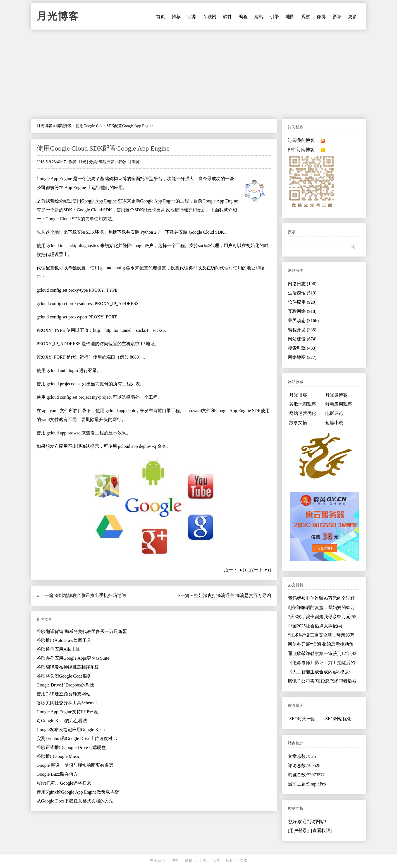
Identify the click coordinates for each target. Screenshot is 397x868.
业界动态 (303, 321)
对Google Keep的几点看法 (62, 721)
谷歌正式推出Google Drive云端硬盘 (71, 747)
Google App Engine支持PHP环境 (67, 712)
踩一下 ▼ (259, 570)
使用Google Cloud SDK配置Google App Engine (103, 148)
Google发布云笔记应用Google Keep (71, 730)
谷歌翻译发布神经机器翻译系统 (68, 667)
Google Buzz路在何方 (57, 774)
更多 (353, 17)
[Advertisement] (198, 74)
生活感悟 (302, 293)
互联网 (210, 17)
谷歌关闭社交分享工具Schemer (67, 703)
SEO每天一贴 (302, 719)
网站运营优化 (303, 413)
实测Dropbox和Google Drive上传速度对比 (77, 738)
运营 (216, 861)
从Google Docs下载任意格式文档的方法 (75, 801)
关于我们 (157, 861)
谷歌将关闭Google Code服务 (64, 676)
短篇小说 (334, 423)
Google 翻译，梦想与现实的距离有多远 (75, 765)
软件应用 (302, 302)
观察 (306, 17)
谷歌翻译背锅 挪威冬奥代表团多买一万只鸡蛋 (82, 631)
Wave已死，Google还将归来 (64, 783)
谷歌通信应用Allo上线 (58, 649)
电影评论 (334, 413)
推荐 (176, 17)
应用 (230, 861)
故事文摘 (298, 423)
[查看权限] (321, 830)
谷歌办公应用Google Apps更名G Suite (73, 658)
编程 (243, 17)
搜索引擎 (302, 348)
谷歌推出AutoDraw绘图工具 (64, 640)
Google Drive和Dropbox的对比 (66, 685)
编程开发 (64, 126)
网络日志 (302, 284)
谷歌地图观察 (303, 404)
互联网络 (302, 311)
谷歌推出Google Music (58, 756)
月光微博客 (336, 395)
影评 (337, 17)
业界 (192, 17)
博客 (175, 861)
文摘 (243, 861)
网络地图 (302, 357)
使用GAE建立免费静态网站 (64, 694)
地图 (290, 17)
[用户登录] (298, 830)
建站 (259, 17)
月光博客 (58, 16)
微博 (321, 17)
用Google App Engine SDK (102, 201)
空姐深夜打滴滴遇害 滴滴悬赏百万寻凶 (233, 595)
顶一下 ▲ (233, 570)
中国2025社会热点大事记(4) (315, 626)
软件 (228, 17)
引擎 (274, 17)
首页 (161, 17)
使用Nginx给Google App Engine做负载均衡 (78, 792)
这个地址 (54, 232)
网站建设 (302, 339)
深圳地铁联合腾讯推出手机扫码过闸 (90, 595)
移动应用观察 (339, 404)
